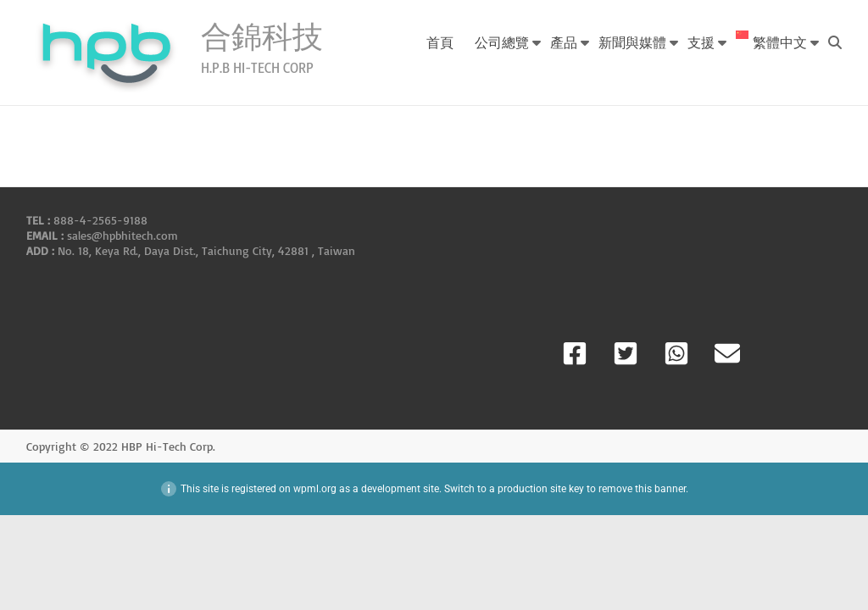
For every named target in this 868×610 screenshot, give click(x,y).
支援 (701, 42)
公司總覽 (502, 42)
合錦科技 (262, 36)
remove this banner (642, 489)
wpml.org (315, 489)
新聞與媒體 (632, 42)
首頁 (440, 42)
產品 (564, 42)
